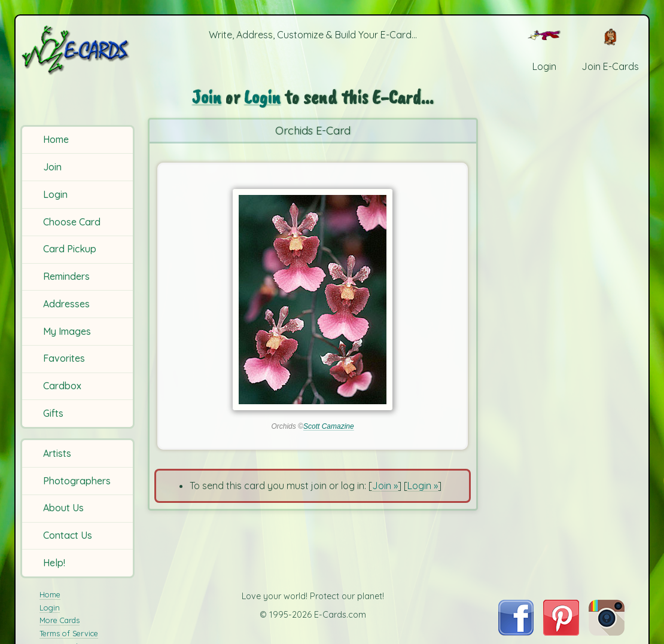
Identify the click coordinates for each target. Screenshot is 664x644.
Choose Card (72, 222)
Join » (385, 486)
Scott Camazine (329, 426)
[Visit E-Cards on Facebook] (516, 632)
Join (52, 167)
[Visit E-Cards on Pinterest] (561, 632)
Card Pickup (70, 249)
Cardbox (62, 386)
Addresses (66, 304)
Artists (57, 453)
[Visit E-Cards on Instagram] (607, 632)
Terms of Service (69, 633)
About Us (63, 508)
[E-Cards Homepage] (79, 50)
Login (55, 194)
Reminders (66, 276)
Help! (54, 563)
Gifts (53, 413)
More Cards (60, 620)
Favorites (64, 358)
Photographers (77, 481)
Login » (423, 486)
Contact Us (68, 535)
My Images (67, 331)
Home (56, 139)
